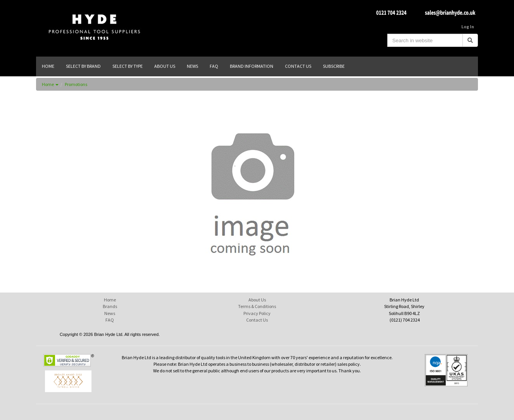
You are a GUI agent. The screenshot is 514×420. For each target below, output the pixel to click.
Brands (110, 306)
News (110, 313)
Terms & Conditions (257, 306)
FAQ (110, 320)
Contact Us (257, 320)
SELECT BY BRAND (83, 66)
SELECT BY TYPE (128, 66)
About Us (257, 300)
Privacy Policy (257, 313)
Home (50, 84)
